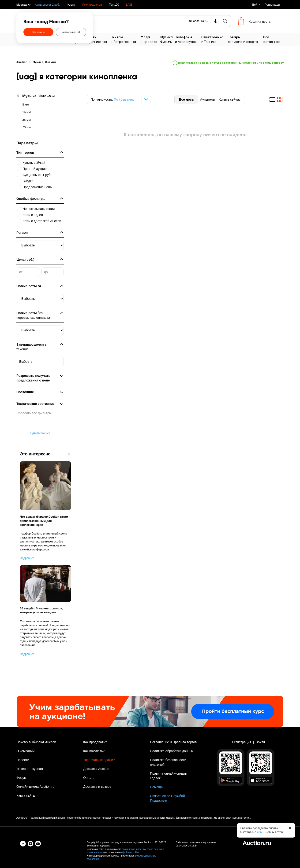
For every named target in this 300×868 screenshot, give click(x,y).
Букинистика (99, 39)
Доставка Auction (96, 769)
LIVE (129, 5)
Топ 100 (114, 5)
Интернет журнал (30, 769)
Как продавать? (95, 742)
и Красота (150, 39)
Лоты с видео (33, 215)
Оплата (89, 778)
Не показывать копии (39, 209)
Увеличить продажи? (99, 760)
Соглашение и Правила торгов (173, 742)
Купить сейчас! (34, 163)
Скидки (28, 181)
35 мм (26, 120)
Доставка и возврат (98, 787)
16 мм (26, 112)
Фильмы (168, 39)
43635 (261, 832)
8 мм (26, 104)
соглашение (128, 849)
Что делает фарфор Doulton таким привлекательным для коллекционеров (44, 521)
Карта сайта (26, 795)
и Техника (215, 39)
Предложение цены (37, 187)
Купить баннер (40, 433)
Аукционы (208, 99)
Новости (23, 760)
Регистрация (273, 5)
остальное (273, 39)
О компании (25, 751)
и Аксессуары (188, 39)
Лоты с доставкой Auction (42, 221)
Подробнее (27, 558)
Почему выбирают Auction (36, 742)
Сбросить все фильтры (34, 413)
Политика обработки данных (172, 751)
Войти (256, 5)
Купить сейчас (230, 99)
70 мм (26, 127)
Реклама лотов (92, 5)
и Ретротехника (126, 39)
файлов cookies (131, 852)
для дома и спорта (246, 39)
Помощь (156, 787)
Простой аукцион (36, 169)
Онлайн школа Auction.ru (35, 787)
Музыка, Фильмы (44, 62)
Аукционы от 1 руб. (47, 5)
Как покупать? (94, 751)
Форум (71, 5)
